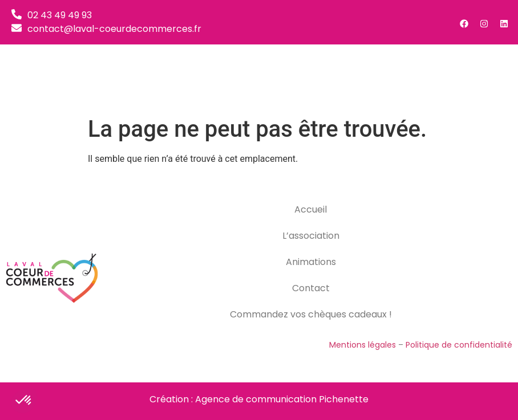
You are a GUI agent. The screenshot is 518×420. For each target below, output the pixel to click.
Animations (311, 262)
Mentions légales (363, 345)
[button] (495, 78)
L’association (311, 236)
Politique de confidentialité (459, 345)
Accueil (311, 209)
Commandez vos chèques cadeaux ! (311, 314)
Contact (311, 288)
